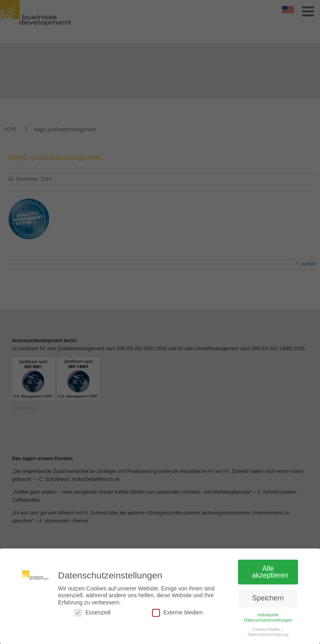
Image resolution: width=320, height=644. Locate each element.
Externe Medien (177, 616)
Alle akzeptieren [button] (270, 575)
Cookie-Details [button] (267, 632)
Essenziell (92, 616)
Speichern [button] (268, 601)
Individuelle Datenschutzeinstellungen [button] (268, 620)
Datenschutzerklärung (268, 638)
